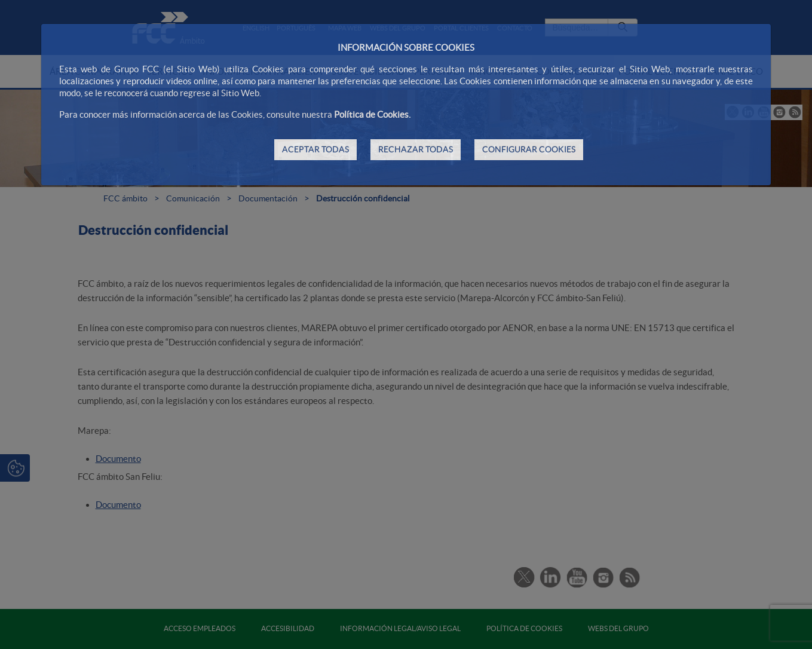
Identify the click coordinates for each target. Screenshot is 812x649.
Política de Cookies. (372, 114)
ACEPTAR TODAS (315, 149)
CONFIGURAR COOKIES (529, 149)
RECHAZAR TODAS (416, 149)
